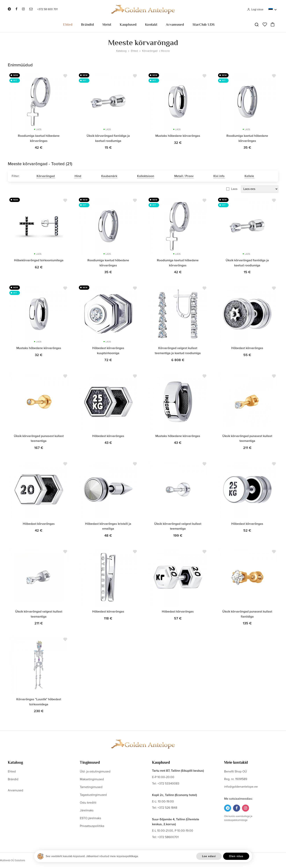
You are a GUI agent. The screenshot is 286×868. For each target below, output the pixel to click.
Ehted (68, 25)
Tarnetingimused (91, 787)
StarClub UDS (204, 25)
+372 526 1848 (167, 808)
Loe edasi (209, 856)
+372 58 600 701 (47, 9)
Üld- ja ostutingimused (95, 771)
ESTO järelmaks (90, 818)
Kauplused (128, 25)
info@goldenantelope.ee (241, 787)
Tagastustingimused (93, 795)
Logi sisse (255, 9)
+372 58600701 (168, 837)
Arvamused (175, 25)
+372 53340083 (168, 784)
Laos (234, 189)
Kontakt (151, 25)
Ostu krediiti (88, 803)
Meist (107, 25)
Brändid (87, 25)
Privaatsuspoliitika (92, 826)
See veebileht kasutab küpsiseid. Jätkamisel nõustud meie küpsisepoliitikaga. (92, 856)
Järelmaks (87, 810)
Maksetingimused (92, 779)
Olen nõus (236, 856)
